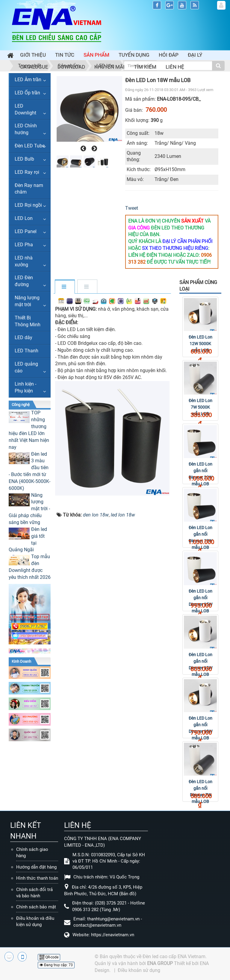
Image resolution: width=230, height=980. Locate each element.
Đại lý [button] (195, 55)
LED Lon (24, 218)
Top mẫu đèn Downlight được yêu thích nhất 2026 (30, 567)
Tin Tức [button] (65, 55)
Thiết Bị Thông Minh (28, 321)
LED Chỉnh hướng (26, 129)
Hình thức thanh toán (37, 878)
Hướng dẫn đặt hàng (36, 867)
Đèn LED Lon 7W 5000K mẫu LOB (201, 407)
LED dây (24, 338)
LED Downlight (25, 109)
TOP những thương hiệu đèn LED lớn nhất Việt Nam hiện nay (29, 430)
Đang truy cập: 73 (56, 965)
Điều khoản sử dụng (139, 970)
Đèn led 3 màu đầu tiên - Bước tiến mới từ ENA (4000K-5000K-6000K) (29, 471)
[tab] (65, 287)
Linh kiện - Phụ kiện (25, 387)
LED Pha (24, 245)
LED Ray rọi (27, 172)
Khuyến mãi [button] (109, 67)
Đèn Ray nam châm (29, 189)
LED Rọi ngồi (28, 205)
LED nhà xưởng (24, 261)
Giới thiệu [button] (33, 55)
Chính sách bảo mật (36, 907)
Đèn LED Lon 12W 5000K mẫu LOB (201, 344)
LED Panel (26, 231)
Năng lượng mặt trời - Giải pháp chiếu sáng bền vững (29, 509)
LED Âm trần (28, 80)
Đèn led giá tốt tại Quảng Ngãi (28, 540)
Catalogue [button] (34, 67)
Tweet (132, 208)
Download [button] (71, 67)
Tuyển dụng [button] (134, 55)
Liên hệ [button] (175, 67)
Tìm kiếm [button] (145, 67)
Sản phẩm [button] (96, 55)
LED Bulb (24, 159)
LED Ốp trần (27, 93)
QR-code (49, 957)
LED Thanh (27, 351)
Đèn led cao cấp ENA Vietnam (174, 956)
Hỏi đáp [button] (169, 55)
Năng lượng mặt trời (27, 301)
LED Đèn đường (24, 281)
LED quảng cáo (26, 367)
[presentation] (83, 149)
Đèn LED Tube (30, 146)
